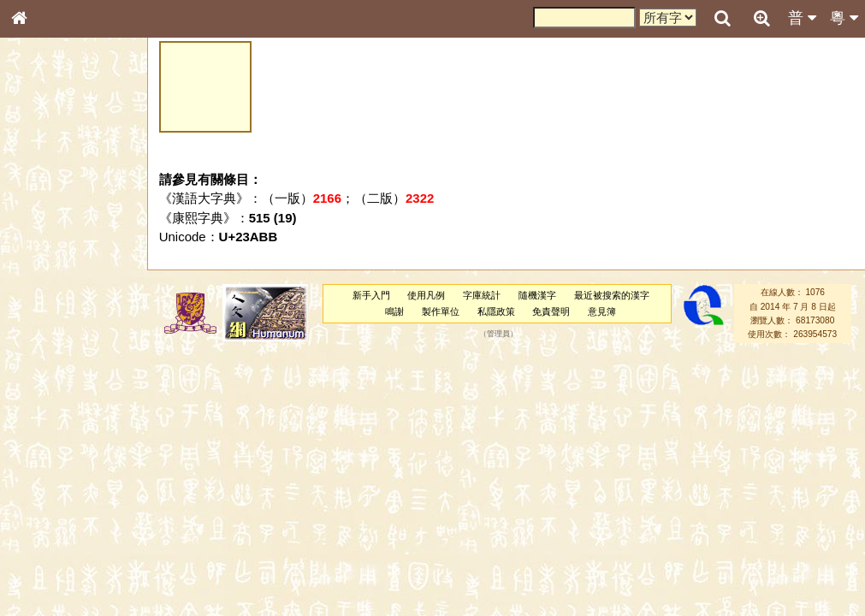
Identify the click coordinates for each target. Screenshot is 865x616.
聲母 (34, 450)
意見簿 (602, 311)
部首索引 (42, 228)
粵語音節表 (47, 335)
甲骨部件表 (47, 259)
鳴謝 (394, 311)
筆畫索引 (42, 244)
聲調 (81, 450)
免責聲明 (551, 311)
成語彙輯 (42, 557)
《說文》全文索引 (62, 526)
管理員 (498, 335)
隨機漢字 (537, 295)
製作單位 (441, 311)
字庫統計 (482, 295)
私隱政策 (496, 311)
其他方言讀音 (52, 481)
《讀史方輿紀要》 (62, 542)
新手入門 (371, 295)
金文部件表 (47, 275)
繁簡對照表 (47, 572)
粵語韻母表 (47, 367)
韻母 (58, 450)
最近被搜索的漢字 (612, 295)
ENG (75, 189)
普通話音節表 (52, 465)
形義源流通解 (52, 291)
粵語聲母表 (47, 351)
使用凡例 (426, 295)
